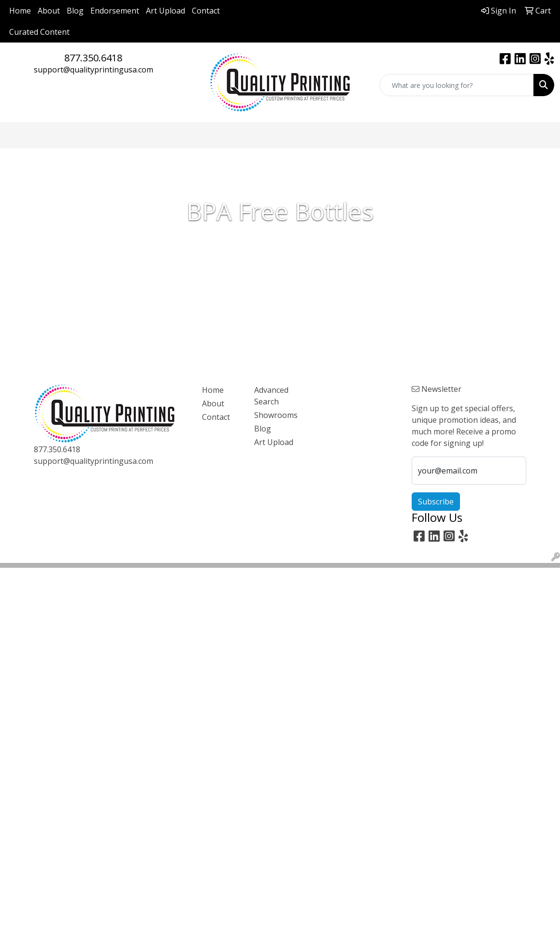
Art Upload (165, 11)
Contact (206, 11)
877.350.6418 (93, 58)
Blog (75, 11)
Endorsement (115, 11)
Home (20, 11)
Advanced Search (271, 396)
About (49, 11)
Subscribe (436, 502)
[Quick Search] (457, 85)
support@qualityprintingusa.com (93, 70)
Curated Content (39, 32)
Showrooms (275, 415)
